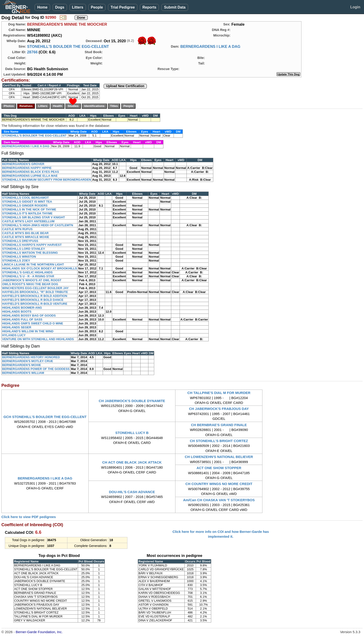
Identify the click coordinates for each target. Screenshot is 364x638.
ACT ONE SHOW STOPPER (219, 468)
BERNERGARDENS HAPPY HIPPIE (27, 168)
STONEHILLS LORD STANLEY (24, 249)
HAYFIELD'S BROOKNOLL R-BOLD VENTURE (35, 304)
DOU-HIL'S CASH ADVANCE (132, 492)
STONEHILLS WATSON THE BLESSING (30, 253)
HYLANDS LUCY (14, 335)
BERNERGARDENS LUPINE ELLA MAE (30, 176)
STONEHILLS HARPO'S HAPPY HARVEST (32, 245)
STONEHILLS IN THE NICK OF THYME (29, 209)
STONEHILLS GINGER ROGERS (25, 206)
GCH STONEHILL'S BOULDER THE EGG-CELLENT (45, 417)
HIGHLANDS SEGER (17, 327)
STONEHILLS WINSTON (19, 257)
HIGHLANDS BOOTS (17, 312)
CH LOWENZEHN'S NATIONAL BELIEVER (219, 457)
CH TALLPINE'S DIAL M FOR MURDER (219, 393)
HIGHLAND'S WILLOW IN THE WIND (28, 331)
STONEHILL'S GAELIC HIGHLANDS (27, 272)
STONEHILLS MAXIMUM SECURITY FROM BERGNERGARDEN (47, 180)
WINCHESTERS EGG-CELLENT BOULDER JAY (35, 288)
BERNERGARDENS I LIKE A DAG (210, 46)
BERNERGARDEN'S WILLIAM (23, 373)
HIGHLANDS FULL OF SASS (22, 319)
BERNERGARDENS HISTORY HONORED (31, 357)
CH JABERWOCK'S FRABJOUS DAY (219, 409)
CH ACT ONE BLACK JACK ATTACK (132, 462)
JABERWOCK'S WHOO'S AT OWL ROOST (32, 280)
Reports (149, 7)
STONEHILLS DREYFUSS (20, 241)
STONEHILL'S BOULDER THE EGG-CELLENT (68, 46)
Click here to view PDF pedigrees (29, 517)
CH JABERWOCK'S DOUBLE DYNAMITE (132, 401)
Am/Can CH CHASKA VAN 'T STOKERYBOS (219, 500)
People (97, 7)
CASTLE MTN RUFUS (17, 229)
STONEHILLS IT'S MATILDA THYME (27, 213)
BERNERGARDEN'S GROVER (23, 164)
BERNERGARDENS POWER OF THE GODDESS (36, 369)
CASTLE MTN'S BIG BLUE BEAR (25, 233)
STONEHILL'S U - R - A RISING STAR (28, 276)
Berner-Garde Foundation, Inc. (39, 632)
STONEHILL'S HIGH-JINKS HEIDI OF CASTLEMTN (38, 225)
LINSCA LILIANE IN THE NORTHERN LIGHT (33, 264)
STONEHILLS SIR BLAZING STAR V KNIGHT (34, 217)
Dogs (60, 7)
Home (42, 7)
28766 (32, 52)
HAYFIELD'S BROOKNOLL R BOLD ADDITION (35, 296)
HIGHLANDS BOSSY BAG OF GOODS (29, 316)
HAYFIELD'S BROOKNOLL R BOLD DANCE (33, 300)
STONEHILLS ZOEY (16, 261)
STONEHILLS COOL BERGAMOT (25, 198)
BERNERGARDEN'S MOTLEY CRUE (28, 361)
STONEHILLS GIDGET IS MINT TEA (27, 202)
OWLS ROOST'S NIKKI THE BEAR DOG (30, 284)
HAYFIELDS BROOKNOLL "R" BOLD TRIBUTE (35, 292)
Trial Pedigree (123, 7)
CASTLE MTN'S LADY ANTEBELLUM (28, 221)
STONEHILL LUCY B (132, 433)
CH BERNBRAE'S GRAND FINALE (219, 425)
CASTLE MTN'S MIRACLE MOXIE (26, 237)
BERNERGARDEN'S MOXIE (22, 365)
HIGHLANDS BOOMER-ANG (22, 308)
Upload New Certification (125, 86)
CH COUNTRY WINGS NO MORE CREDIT (219, 484)
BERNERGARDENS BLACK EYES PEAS (30, 172)
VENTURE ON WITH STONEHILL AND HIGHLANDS (38, 339)
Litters (78, 7)
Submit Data (175, 7)
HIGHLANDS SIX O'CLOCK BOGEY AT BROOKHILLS (39, 268)
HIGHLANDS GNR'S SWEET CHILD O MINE (33, 323)
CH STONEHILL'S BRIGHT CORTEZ (219, 441)
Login (355, 7)
